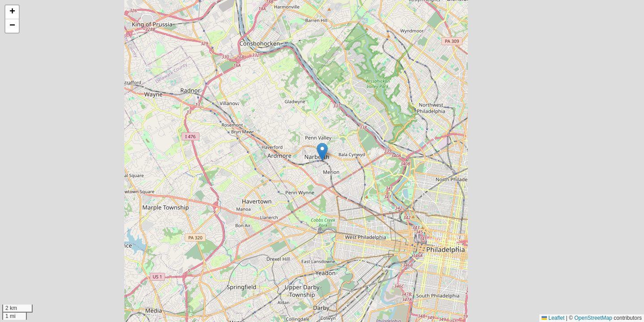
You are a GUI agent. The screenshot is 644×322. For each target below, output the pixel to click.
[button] (322, 152)
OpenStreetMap (593, 318)
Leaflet (553, 318)
